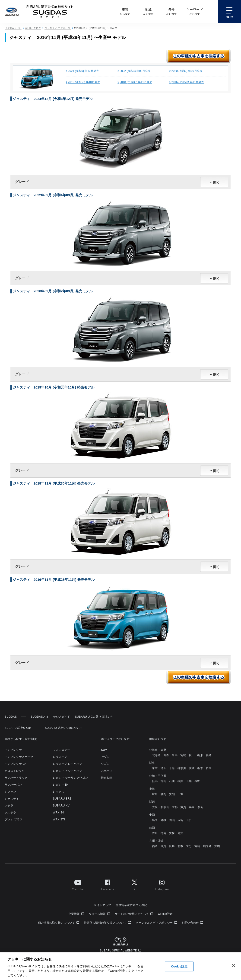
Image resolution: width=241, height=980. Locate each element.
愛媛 (172, 833)
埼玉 (163, 768)
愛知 (172, 794)
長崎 (172, 846)
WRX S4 (58, 813)
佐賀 (163, 846)
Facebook (108, 884)
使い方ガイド (62, 717)
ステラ (9, 806)
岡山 (172, 820)
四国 (152, 828)
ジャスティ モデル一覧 (58, 28)
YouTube (78, 884)
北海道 (156, 755)
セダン (105, 757)
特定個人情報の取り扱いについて (107, 923)
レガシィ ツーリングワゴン (70, 778)
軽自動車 (107, 778)
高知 (180, 833)
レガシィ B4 (61, 785)
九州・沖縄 (156, 841)
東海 (152, 789)
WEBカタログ (33, 28)
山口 (189, 820)
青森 (166, 755)
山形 (200, 755)
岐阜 (155, 794)
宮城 (183, 755)
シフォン (10, 792)
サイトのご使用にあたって (134, 914)
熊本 (180, 846)
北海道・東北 (158, 750)
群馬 (209, 768)
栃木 (200, 768)
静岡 (163, 794)
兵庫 (192, 807)
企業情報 (76, 914)
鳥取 (155, 820)
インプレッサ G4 (16, 764)
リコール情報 (99, 914)
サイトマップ (102, 905)
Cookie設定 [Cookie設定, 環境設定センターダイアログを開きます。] (179, 966)
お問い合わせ (192, 923)
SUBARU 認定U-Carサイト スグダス (50, 12)
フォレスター (61, 750)
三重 (180, 794)
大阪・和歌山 (161, 807)
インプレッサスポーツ (19, 757)
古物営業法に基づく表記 (131, 905)
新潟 (155, 781)
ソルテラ (10, 813)
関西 (152, 802)
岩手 (175, 755)
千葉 (172, 768)
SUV (104, 750)
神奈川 (182, 768)
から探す (125, 11)
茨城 (192, 768)
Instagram (162, 884)
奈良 (200, 807)
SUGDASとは (40, 717)
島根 (163, 820)
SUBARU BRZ (62, 799)
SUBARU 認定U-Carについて (64, 728)
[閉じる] (234, 966)
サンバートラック (16, 778)
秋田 (192, 755)
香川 (155, 833)
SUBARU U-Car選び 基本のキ (94, 717)
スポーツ (107, 771)
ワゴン (105, 764)
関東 (152, 763)
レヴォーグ (60, 757)
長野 (197, 781)
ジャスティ (12, 799)
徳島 (163, 833)
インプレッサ (13, 750)
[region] (120, 966)
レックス (59, 792)
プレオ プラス (14, 819)
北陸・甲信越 (158, 776)
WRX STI (59, 819)
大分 (189, 846)
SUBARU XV (61, 806)
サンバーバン (13, 785)
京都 (175, 807)
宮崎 (197, 846)
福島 (209, 755)
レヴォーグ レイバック (68, 764)
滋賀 (183, 807)
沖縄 (217, 846)
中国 (152, 815)
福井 (180, 781)
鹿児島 (207, 846)
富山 (163, 781)
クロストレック (15, 771)
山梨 (189, 781)
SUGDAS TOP (13, 28)
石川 (172, 781)
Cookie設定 (165, 914)
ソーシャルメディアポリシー (156, 923)
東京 (155, 768)
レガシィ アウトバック (68, 771)
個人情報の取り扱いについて (59, 923)
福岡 (155, 846)
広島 (180, 820)
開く (216, 182)
